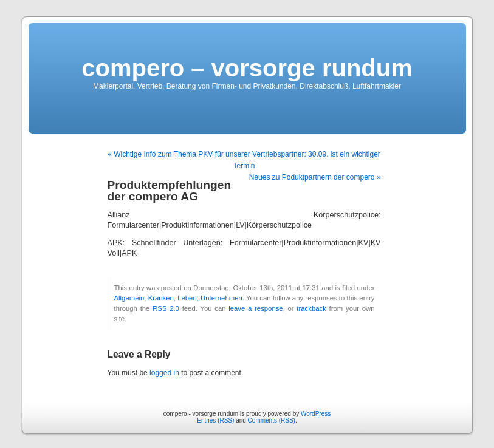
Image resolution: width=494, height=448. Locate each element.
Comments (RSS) (272, 420)
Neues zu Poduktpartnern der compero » (315, 177)
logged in (164, 373)
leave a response (256, 308)
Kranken (161, 298)
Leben (187, 298)
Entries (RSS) (215, 420)
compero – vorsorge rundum (247, 68)
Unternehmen (221, 298)
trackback (311, 308)
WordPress (316, 414)
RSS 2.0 (166, 308)
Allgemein (129, 298)
